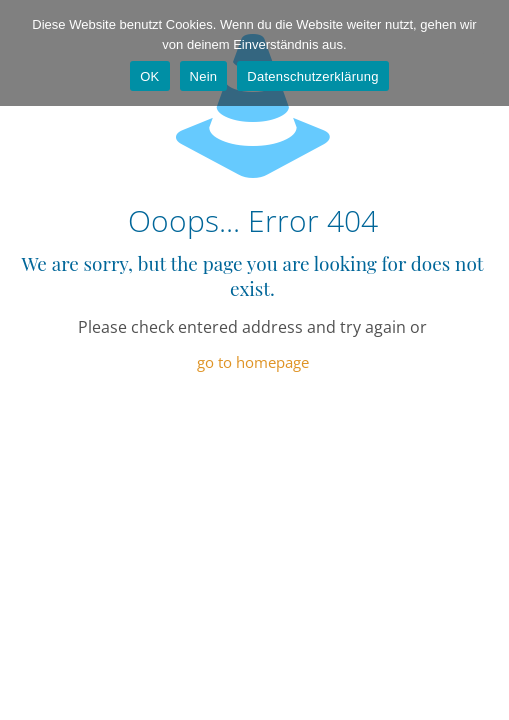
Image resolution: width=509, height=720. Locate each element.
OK (149, 76)
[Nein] (484, 53)
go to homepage (253, 362)
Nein (204, 76)
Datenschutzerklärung (312, 76)
